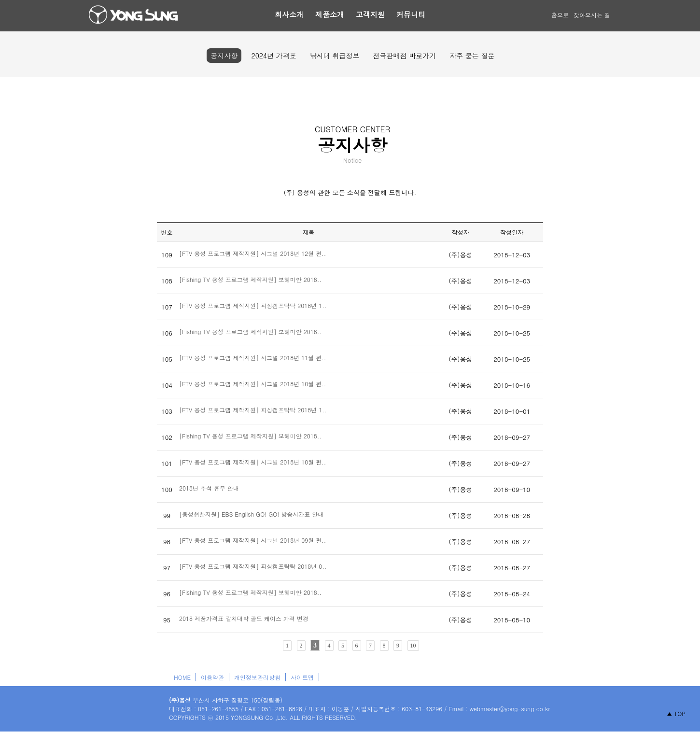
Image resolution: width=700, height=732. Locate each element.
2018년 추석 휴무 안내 (209, 488)
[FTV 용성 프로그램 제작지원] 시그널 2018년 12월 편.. (252, 253)
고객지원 (370, 14)
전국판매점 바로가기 (404, 56)
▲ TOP (676, 713)
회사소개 (289, 14)
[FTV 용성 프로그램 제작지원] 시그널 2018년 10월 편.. (252, 384)
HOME (182, 677)
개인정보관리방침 (257, 677)
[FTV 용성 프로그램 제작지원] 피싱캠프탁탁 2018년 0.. (253, 566)
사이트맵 (302, 677)
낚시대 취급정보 (335, 56)
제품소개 (330, 14)
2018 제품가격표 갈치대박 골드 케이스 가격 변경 (244, 618)
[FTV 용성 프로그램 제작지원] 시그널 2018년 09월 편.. (252, 540)
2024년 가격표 (273, 56)
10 (413, 646)
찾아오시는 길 (592, 15)
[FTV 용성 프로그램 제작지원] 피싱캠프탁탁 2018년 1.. (253, 305)
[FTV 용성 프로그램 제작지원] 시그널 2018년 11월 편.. (252, 358)
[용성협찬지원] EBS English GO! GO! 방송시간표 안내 (251, 514)
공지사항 (224, 56)
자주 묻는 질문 (472, 56)
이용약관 (212, 677)
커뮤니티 (411, 14)
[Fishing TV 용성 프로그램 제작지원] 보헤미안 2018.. (250, 279)
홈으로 (560, 15)
